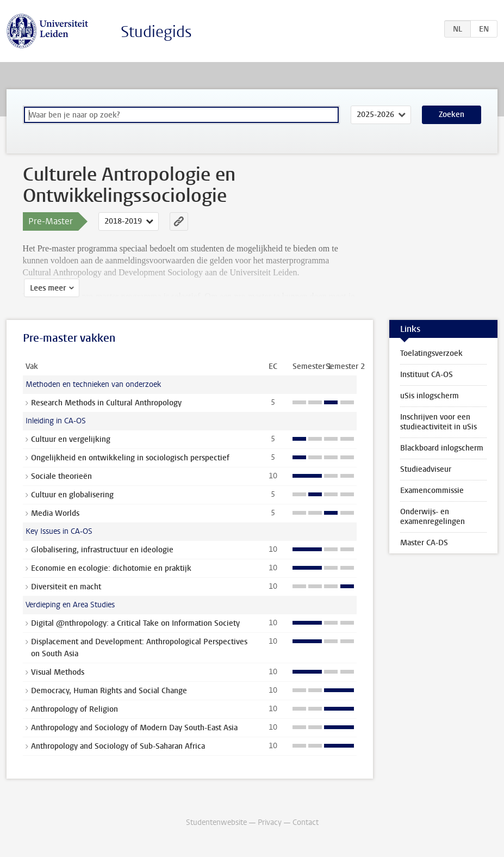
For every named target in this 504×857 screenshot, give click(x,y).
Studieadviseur (426, 469)
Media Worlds (55, 513)
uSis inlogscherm (430, 396)
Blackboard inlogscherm (442, 448)
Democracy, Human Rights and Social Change (109, 691)
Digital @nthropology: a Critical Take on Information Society (135, 623)
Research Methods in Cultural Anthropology (106, 403)
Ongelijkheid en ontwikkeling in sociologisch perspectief (130, 458)
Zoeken (452, 115)
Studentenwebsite (216, 822)
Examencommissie (432, 491)
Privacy (270, 822)
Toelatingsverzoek (431, 353)
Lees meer (47, 288)
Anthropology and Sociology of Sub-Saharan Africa (118, 746)
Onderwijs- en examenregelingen (433, 517)
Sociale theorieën (61, 476)
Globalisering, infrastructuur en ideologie (102, 550)
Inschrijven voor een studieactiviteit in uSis (438, 422)
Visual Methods (58, 672)
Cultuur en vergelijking (71, 439)
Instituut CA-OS (427, 375)
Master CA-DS (424, 543)
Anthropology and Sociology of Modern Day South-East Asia (134, 728)
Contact (306, 822)
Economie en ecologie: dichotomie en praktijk (111, 568)
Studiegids (156, 32)
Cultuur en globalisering (72, 495)
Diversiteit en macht (66, 587)
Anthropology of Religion (74, 709)
